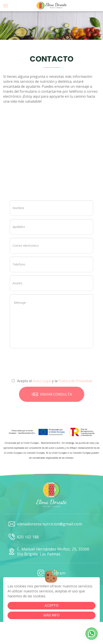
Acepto (51, 605)
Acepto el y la (52, 381)
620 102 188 (24, 537)
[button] (92, 634)
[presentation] (47, 361)
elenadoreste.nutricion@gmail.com (45, 524)
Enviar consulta (51, 394)
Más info (51, 615)
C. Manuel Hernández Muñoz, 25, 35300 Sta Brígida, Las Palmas (49, 552)
